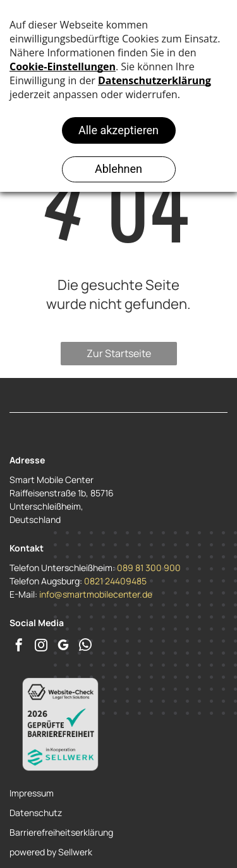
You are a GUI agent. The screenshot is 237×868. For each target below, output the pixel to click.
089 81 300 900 (149, 568)
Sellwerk (75, 852)
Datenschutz (36, 813)
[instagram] (41, 647)
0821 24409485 (115, 581)
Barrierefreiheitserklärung (61, 832)
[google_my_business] (63, 647)
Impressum (32, 793)
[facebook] (19, 647)
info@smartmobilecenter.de (96, 594)
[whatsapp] (85, 647)
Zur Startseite (119, 353)
